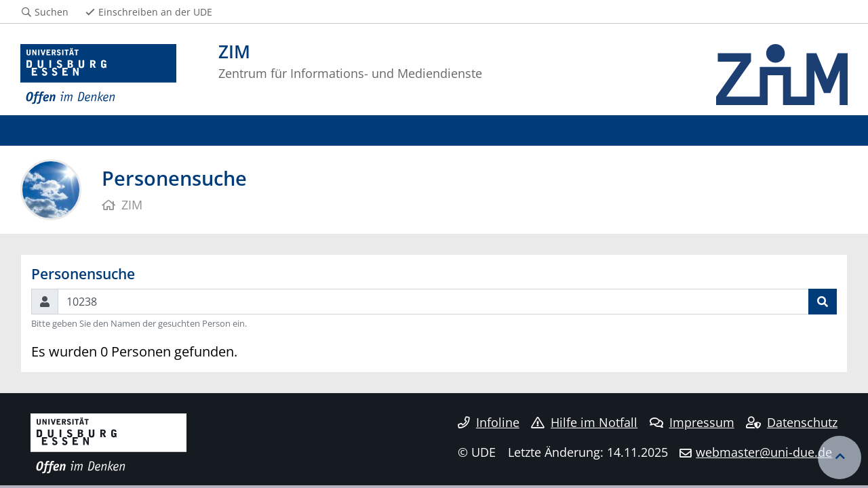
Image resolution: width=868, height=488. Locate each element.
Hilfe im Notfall (584, 422)
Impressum (692, 422)
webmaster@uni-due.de (764, 452)
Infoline (489, 422)
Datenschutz (792, 422)
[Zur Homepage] (98, 75)
